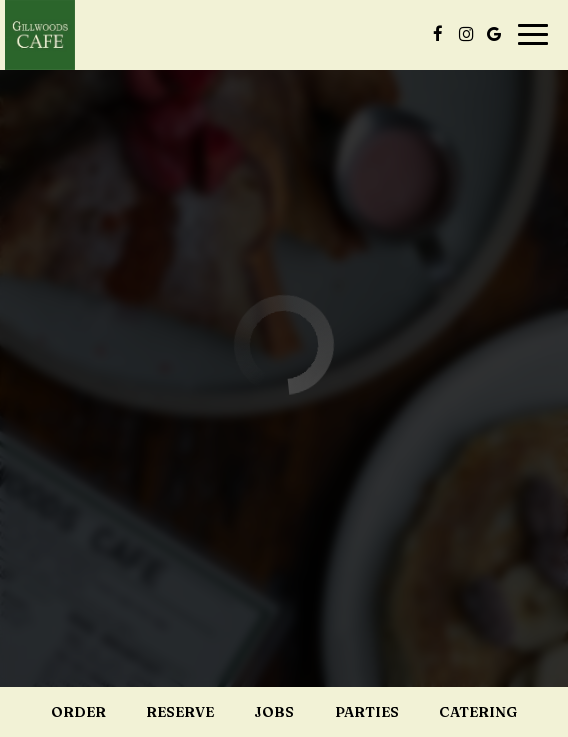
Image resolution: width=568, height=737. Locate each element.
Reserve (180, 712)
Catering (478, 712)
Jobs (274, 712)
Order (78, 712)
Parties (367, 712)
